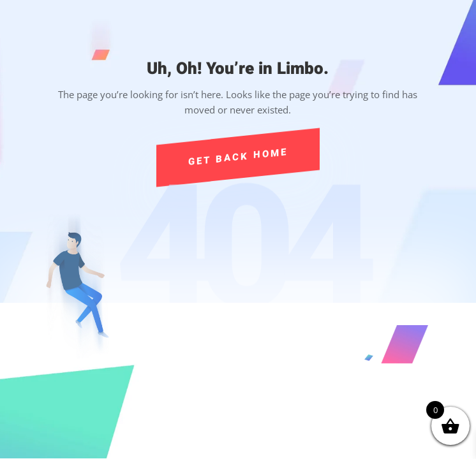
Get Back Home (238, 157)
